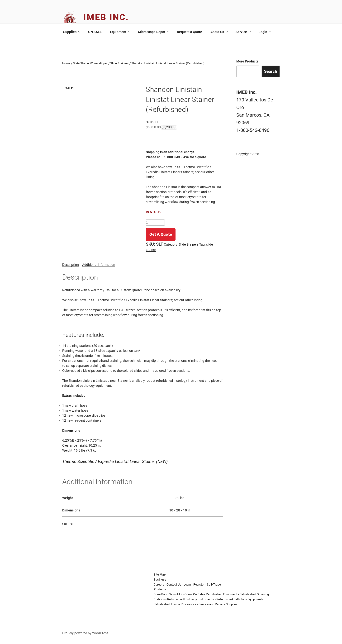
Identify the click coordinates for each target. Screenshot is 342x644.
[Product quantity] (155, 223)
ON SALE (95, 32)
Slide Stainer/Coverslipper (90, 63)
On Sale (198, 594)
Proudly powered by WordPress (85, 633)
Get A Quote (161, 234)
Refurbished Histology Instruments (191, 599)
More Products (247, 61)
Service (244, 32)
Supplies (72, 32)
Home (66, 63)
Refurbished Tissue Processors (175, 604)
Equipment (120, 32)
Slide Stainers (119, 63)
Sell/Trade (214, 584)
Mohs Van (184, 594)
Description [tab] (71, 265)
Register (199, 584)
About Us (219, 32)
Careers (159, 584)
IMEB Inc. (106, 17)
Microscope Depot (154, 32)
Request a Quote (190, 32)
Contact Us (174, 584)
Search (271, 71)
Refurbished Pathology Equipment (239, 599)
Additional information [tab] (99, 265)
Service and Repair (211, 604)
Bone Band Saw (164, 594)
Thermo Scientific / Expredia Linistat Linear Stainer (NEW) (115, 461)
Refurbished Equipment (222, 594)
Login (265, 32)
